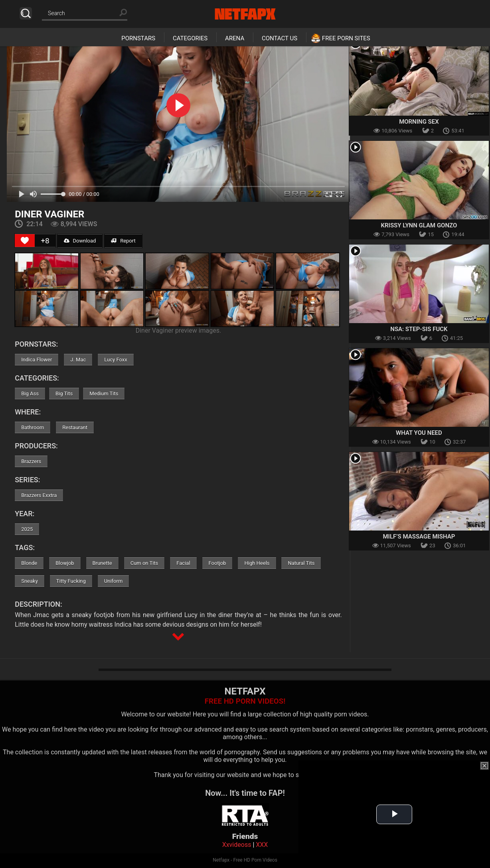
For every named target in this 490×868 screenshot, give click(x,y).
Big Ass (30, 394)
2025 (27, 529)
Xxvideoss (237, 845)
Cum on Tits (144, 563)
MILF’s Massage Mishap (419, 537)
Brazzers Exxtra (39, 495)
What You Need (419, 433)
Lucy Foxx (116, 360)
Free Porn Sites (346, 38)
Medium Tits (104, 394)
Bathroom (33, 427)
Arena (235, 38)
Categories (190, 38)
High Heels (257, 563)
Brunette (102, 563)
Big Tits (64, 394)
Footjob (217, 563)
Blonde (29, 563)
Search (26, 13)
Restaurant (75, 427)
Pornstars (138, 38)
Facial (183, 563)
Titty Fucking (71, 581)
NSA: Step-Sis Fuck (419, 329)
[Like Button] (25, 241)
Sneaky (30, 581)
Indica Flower (37, 360)
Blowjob (65, 563)
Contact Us (280, 38)
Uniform (114, 581)
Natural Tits (301, 563)
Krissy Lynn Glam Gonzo (419, 225)
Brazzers (31, 461)
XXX (262, 845)
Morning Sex (419, 122)
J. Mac (78, 360)
